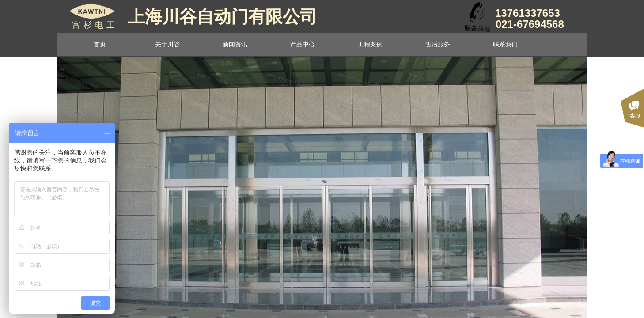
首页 (100, 44)
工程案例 (370, 44)
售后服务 (438, 44)
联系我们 (505, 44)
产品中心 (303, 44)
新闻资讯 (235, 44)
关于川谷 (167, 44)
